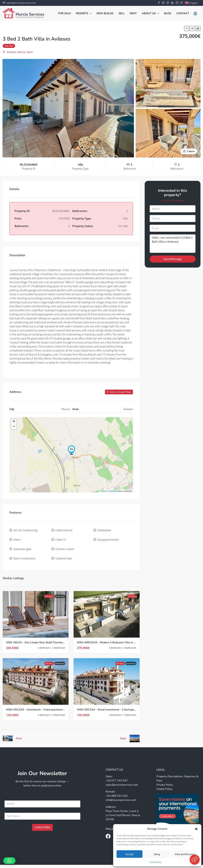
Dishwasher (104, 529)
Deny (157, 854)
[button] (196, 829)
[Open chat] (195, 860)
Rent (133, 13)
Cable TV (61, 537)
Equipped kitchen (108, 537)
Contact (183, 13)
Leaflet (103, 491)
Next (123, 730)
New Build (60, 588)
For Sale (65, 13)
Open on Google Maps (119, 392)
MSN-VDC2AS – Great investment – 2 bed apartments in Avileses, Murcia (122, 702)
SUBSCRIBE (42, 819)
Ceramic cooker (65, 544)
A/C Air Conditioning (25, 529)
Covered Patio (64, 551)
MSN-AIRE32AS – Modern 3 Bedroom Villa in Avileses (111, 634)
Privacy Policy (165, 777)
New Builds (105, 13)
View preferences (185, 854)
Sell (122, 13)
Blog (168, 13)
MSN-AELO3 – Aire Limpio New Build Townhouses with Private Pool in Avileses (55, 634)
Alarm (17, 537)
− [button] (14, 427)
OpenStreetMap (115, 491)
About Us (149, 13)
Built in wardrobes (24, 551)
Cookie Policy (156, 862)
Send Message (173, 259)
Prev (19, 730)
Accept (130, 854)
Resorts (82, 13)
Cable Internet (64, 529)
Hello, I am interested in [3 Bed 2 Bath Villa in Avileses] (173, 244)
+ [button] (14, 422)
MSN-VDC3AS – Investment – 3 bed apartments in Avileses (43, 702)
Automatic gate (22, 544)
